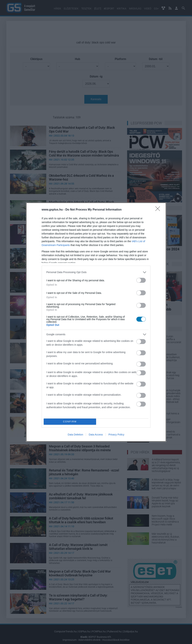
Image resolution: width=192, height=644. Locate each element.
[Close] (159, 210)
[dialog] (96, 322)
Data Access (96, 435)
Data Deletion (76, 435)
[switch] (141, 280)
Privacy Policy (116, 435)
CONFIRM (70, 422)
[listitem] (96, 272)
